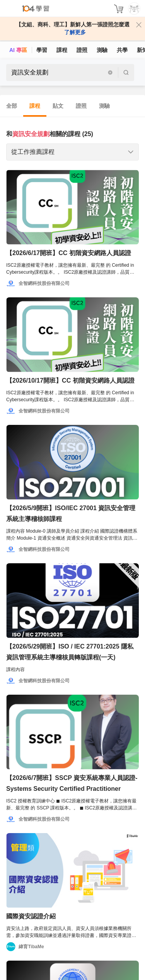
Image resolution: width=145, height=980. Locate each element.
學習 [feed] (42, 50)
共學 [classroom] (122, 50)
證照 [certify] (82, 50)
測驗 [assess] (102, 50)
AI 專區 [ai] (18, 50)
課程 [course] (62, 50)
